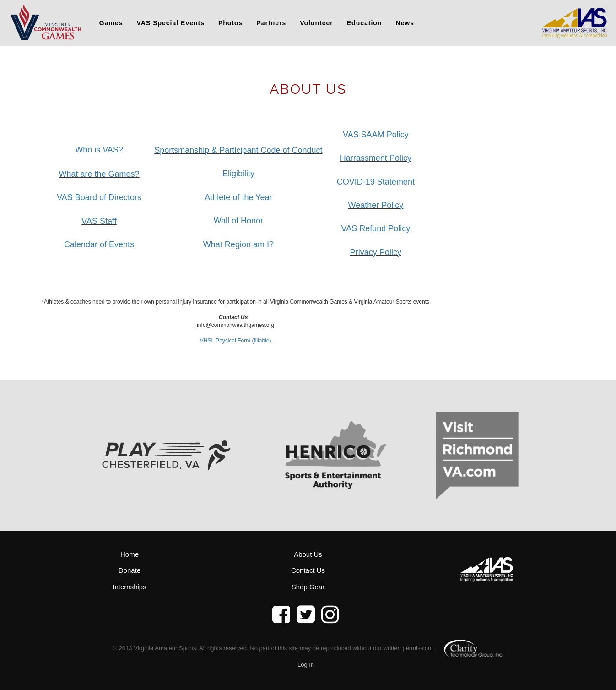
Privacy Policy (376, 252)
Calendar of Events (99, 244)
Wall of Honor (238, 221)
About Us (308, 554)
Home (130, 554)
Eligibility (238, 174)
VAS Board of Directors (99, 197)
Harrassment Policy (376, 158)
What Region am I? (238, 244)
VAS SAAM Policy (376, 135)
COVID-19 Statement (376, 182)
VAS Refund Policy (376, 228)
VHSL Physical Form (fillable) (236, 341)
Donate (130, 570)
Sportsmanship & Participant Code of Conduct (238, 150)
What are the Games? (99, 174)
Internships (129, 587)
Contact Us (308, 570)
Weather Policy (376, 205)
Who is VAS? (99, 150)
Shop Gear (308, 587)
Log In (306, 665)
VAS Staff (99, 221)
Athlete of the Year (238, 197)
